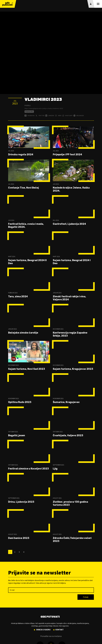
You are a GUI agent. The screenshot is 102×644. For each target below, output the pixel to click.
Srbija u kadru (43, 630)
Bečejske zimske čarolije (23, 333)
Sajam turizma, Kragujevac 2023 (73, 369)
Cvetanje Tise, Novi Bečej (23, 188)
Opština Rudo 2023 (20, 402)
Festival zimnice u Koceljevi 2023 (28, 469)
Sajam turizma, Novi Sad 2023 (27, 369)
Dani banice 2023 (19, 538)
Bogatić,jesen (17, 435)
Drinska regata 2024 (21, 154)
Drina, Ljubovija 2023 (21, 502)
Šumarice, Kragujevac (66, 402)
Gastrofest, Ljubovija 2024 (69, 224)
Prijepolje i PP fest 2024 (67, 154)
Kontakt (60, 630)
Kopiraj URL (29, 112)
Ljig (55, 469)
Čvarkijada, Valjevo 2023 (68, 435)
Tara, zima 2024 (18, 296)
